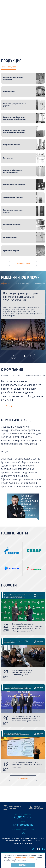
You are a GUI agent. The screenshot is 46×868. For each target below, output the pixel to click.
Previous (13, 356)
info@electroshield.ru (23, 825)
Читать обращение (29, 515)
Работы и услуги (37, 838)
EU (44, 849)
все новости (23, 778)
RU (39, 849)
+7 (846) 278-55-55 (23, 817)
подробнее (23, 37)
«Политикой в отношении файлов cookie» (24, 857)
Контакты (29, 844)
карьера (16, 375)
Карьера (37, 841)
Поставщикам (27, 841)
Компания (6, 838)
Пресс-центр (18, 844)
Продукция (25, 838)
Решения (15, 838)
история (4, 375)
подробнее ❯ (7, 406)
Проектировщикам (13, 841)
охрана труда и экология (35, 375)
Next (33, 356)
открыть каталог (23, 263)
